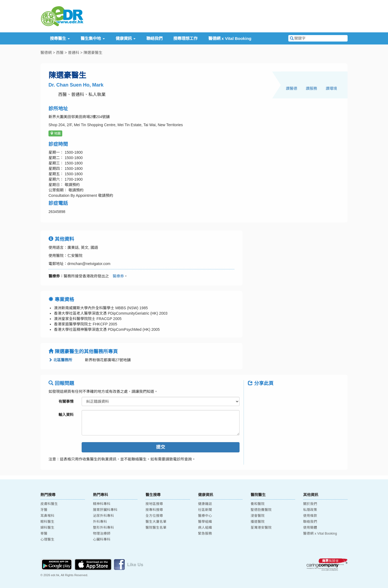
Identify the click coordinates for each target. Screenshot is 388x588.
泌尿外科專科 (103, 516)
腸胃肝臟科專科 (105, 510)
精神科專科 (102, 504)
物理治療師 (102, 534)
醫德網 (46, 53)
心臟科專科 (102, 539)
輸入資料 (66, 415)
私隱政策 (310, 510)
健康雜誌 (205, 504)
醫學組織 (205, 522)
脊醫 (44, 534)
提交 (161, 447)
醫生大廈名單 (156, 522)
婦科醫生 (47, 528)
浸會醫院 (258, 516)
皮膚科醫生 (49, 504)
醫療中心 (205, 516)
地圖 (55, 133)
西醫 (60, 53)
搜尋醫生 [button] (60, 38)
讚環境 (331, 88)
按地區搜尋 (154, 504)
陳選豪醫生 (93, 53)
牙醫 (44, 510)
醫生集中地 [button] (93, 38)
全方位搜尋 (154, 516)
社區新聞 (205, 510)
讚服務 (311, 88)
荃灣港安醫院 (261, 528)
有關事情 (66, 401)
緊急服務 (205, 534)
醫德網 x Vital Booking (230, 38)
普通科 (74, 53)
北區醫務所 (60, 360)
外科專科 (100, 522)
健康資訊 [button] (126, 38)
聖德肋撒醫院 (261, 510)
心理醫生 (47, 539)
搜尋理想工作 (185, 38)
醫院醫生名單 (156, 528)
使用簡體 (310, 528)
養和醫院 (258, 504)
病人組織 (205, 528)
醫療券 (116, 276)
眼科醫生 (47, 522)
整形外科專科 (103, 528)
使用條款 (310, 516)
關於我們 (310, 504)
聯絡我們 (154, 38)
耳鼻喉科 (47, 516)
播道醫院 (258, 522)
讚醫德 (292, 88)
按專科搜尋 (154, 510)
